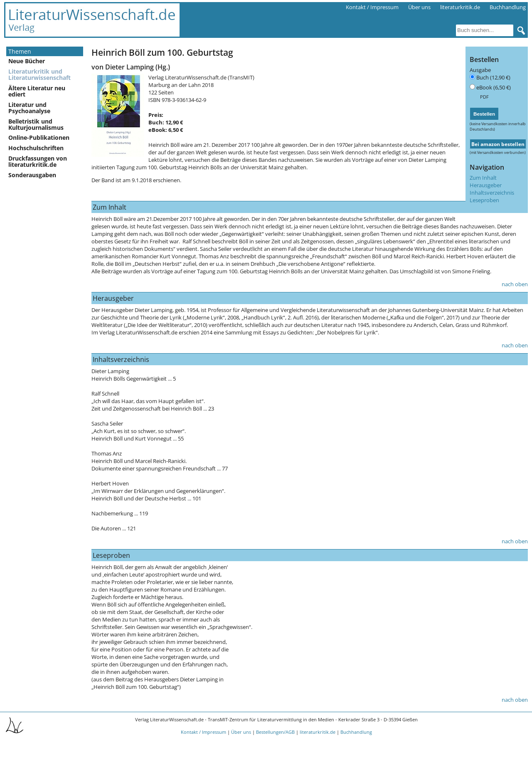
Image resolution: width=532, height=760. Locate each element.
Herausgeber (486, 185)
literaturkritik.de (460, 7)
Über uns (419, 7)
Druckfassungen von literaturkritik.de (38, 161)
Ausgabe (480, 70)
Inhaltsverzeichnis (492, 193)
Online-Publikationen (39, 137)
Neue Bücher (27, 61)
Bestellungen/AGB (275, 732)
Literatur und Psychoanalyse (29, 108)
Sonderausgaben (32, 175)
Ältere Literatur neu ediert (37, 91)
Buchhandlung (508, 7)
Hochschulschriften (36, 148)
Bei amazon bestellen (498, 144)
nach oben (515, 284)
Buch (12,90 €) (493, 77)
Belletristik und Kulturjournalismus (36, 124)
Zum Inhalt (483, 178)
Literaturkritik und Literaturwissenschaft (39, 74)
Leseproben (484, 200)
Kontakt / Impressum (372, 7)
